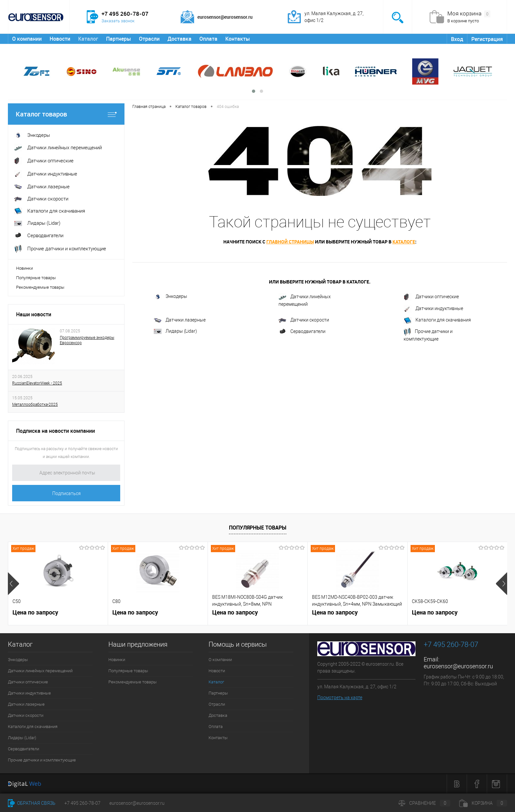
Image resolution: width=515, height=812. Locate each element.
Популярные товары (36, 278)
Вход (457, 39)
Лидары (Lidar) (175, 331)
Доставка (179, 39)
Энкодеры (170, 297)
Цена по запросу (35, 612)
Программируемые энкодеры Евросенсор (87, 340)
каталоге (404, 242)
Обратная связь (32, 803)
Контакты (238, 39)
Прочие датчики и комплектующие (428, 335)
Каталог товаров (66, 114)
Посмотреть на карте (340, 697)
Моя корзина (469, 14)
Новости (60, 39)
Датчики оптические (431, 297)
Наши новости (34, 314)
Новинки (24, 268)
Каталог (88, 39)
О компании (27, 39)
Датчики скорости (304, 320)
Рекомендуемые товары (40, 287)
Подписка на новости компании (56, 431)
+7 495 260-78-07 (82, 803)
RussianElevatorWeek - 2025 (37, 383)
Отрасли (149, 39)
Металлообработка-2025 (35, 405)
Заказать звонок (118, 21)
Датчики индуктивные (433, 309)
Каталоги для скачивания (437, 321)
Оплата (208, 39)
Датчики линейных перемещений (305, 300)
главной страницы (290, 242)
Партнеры (119, 39)
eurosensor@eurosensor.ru (458, 666)
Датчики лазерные (180, 320)
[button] (254, 91)
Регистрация (487, 39)
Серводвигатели (302, 332)
